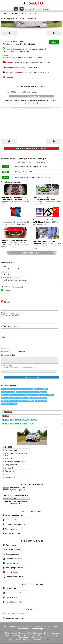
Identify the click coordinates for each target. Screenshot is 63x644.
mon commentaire (31, 377)
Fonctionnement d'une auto (17, 593)
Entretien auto (12, 588)
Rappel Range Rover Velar (11, 401)
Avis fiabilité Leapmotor (15, 614)
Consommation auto (14, 559)
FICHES (29, 9)
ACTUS (47, 9)
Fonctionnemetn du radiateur (13, 220)
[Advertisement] (31, 123)
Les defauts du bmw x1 (9, 404)
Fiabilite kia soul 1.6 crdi (38, 398)
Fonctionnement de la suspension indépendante (31, 392)
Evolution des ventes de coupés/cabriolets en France (44, 198)
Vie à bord (9, 468)
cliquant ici (50, 639)
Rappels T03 (10, 474)
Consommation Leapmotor (15, 524)
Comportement (11, 465)
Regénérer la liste (31, 253)
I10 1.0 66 (25, 398)
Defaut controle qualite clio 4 (11, 398)
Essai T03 (8, 447)
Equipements (10, 477)
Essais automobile (13, 550)
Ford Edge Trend (41, 401)
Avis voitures (11, 545)
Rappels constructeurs (15, 577)
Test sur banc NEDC (41, 389)
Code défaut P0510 (47, 395)
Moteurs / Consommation (15, 462)
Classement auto (13, 554)
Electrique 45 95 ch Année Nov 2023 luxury (31, 177)
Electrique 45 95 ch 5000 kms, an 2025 (29, 166)
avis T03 (9, 458)
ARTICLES (38, 9)
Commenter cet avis (31, 96)
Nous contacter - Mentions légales (32, 629)
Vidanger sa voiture (8, 392)
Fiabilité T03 (10, 471)
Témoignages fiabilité (14, 568)
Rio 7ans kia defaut (27, 401)
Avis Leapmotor (11, 529)
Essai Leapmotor (11, 520)
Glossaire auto (12, 597)
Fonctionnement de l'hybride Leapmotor (17, 489)
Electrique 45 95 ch (22, 172)
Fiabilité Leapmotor (12, 533)
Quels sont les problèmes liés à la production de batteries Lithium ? (14, 198)
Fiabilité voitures (12, 563)
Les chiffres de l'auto (14, 602)
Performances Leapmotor (15, 515)
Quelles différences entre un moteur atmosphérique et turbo (21, 395)
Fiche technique (11, 450)
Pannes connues (12, 572)
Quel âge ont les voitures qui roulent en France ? (17, 389)
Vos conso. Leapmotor (15, 618)
